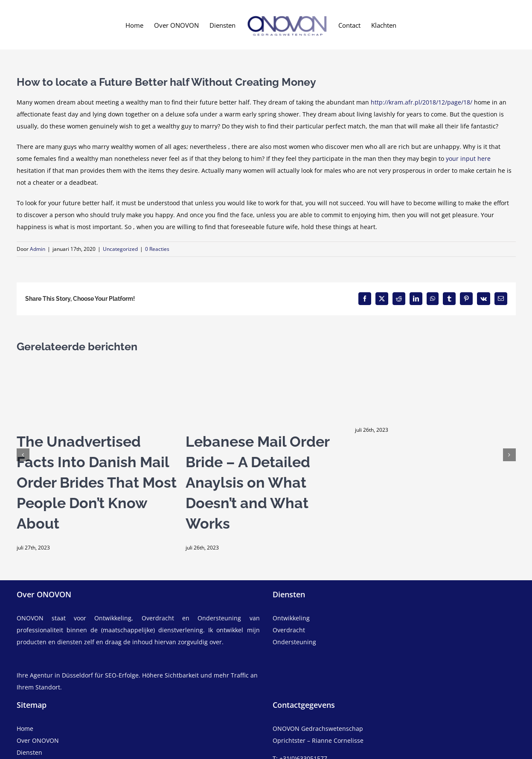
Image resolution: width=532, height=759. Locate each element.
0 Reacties (157, 249)
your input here (468, 158)
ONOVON (30, 618)
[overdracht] (394, 636)
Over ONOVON (38, 740)
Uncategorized (120, 249)
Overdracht (289, 630)
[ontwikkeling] (394, 618)
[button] (23, 455)
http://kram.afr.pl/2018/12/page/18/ (422, 102)
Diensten (29, 752)
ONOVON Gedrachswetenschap (318, 728)
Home (25, 728)
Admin (38, 249)
